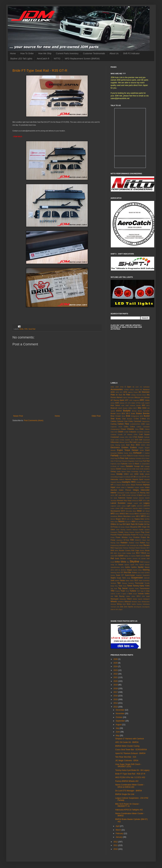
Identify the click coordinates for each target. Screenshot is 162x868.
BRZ (142, 416)
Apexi (122, 400)
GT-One (139, 477)
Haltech (122, 479)
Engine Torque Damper (128, 450)
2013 (116, 707)
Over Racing (121, 530)
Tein (119, 583)
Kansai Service (138, 498)
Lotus (112, 508)
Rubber (129, 553)
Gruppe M (121, 477)
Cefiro (126, 427)
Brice (123, 416)
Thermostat (139, 583)
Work (129, 604)
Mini (127, 514)
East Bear (130, 445)
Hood (143, 482)
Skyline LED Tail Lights (21, 59)
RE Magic (140, 545)
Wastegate (115, 599)
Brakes (139, 413)
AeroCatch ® (43, 59)
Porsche (114, 535)
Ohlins (113, 524)
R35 (26, 329)
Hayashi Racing (116, 482)
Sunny (113, 575)
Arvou (113, 403)
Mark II (141, 508)
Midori (117, 514)
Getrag (113, 471)
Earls (123, 445)
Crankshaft (115, 437)
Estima (120, 453)
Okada (127, 527)
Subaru (135, 572)
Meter (139, 511)
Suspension (137, 578)
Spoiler (141, 567)
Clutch (121, 432)
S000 (112, 556)
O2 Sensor (140, 522)
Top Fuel (114, 588)
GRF (131, 474)
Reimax (126, 548)
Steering (146, 570)
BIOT (135, 408)
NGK (116, 522)
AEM (117, 392)
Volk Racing (119, 596)
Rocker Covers (125, 550)
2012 (116, 842)
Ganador (129, 466)
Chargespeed (115, 429)
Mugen (118, 519)
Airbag (133, 395)
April (118, 826)
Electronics (115, 448)
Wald (148, 596)
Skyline (134, 561)
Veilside (141, 594)
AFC (121, 392)
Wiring (119, 604)
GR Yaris (146, 471)
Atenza (122, 403)
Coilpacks (132, 432)
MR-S (143, 516)
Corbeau (113, 434)
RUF (134, 553)
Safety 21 (127, 556)
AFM (125, 392)
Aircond (139, 395)
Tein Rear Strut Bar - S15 (126, 757)
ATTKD (138, 403)
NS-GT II (128, 522)
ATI (126, 403)
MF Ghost (146, 511)
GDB (134, 469)
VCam (135, 594)
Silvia (123, 562)
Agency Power (133, 392)
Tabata (122, 580)
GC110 (129, 469)
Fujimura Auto (115, 464)
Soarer (121, 565)
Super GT (120, 575)
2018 (116, 689)
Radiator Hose (134, 543)
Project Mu (145, 537)
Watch (129, 599)
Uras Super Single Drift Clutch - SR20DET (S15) (128, 765)
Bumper (130, 419)
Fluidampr (132, 458)
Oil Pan (147, 524)
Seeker (129, 558)
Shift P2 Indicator (131, 53)
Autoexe (132, 405)
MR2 (148, 516)
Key (125, 500)
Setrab (143, 558)
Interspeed (121, 493)
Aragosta (136, 400)
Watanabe (123, 599)
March (119, 830)
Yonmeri (113, 607)
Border (113, 413)
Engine (141, 448)
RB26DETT (123, 545)
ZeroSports (146, 607)
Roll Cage (135, 550)
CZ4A (117, 440)
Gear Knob (139, 469)
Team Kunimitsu (144, 581)
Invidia (127, 493)
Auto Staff (125, 405)
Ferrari (147, 456)
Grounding (114, 477)
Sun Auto (141, 573)
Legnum (113, 506)
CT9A (135, 437)
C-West (143, 419)
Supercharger (130, 575)
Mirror (137, 514)
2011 (116, 845)
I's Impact (118, 485)
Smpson (147, 562)
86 (133, 387)
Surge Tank (121, 578)
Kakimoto (122, 498)
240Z (112, 387)
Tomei (130, 586)
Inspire (137, 487)
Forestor (138, 458)
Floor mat (124, 458)
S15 (116, 556)
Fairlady (115, 455)
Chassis (131, 429)
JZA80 (128, 495)
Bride (22, 329)
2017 (116, 692)
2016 (116, 696)
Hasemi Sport (138, 479)
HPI (112, 485)
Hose (148, 482)
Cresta (122, 437)
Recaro (147, 545)
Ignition (128, 485)
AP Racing (115, 400)
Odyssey (147, 522)
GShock (128, 477)
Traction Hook (134, 588)
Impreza (146, 485)
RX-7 (138, 553)
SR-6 (112, 570)
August (119, 725)
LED (141, 503)
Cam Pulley (129, 421)
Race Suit (146, 540)
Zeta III (113, 609)
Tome (125, 586)
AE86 (113, 392)
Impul (113, 487)
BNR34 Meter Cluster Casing (127, 746)
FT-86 (116, 461)
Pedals (121, 532)
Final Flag (114, 458)
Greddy (119, 474)
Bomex (134, 411)
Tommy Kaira (138, 586)
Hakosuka (114, 479)
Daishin (128, 440)
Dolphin (140, 442)
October (119, 717)
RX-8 (144, 553)
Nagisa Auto (139, 519)
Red (112, 548)
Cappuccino (146, 421)
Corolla (120, 434)
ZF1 (117, 609)
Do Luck (133, 442)
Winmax (113, 604)
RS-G (120, 553)
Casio (148, 424)
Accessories (117, 389)
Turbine (133, 591)
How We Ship (45, 53)
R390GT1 (138, 540)
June (118, 732)
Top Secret (123, 588)
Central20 (146, 427)
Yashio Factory (137, 604)
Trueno (118, 591)
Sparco (127, 565)
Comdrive (140, 432)
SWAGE (147, 578)
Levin (119, 506)
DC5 (137, 440)
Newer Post (18, 416)
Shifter (117, 562)
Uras (148, 591)
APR (131, 400)
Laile (148, 501)
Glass (129, 471)
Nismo (121, 521)
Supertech (146, 575)
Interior (113, 493)
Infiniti (118, 487)
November (120, 714)
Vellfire (147, 594)
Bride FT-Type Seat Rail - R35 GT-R (40, 71)
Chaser (123, 429)
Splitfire (134, 567)
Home (13, 53)
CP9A (136, 434)
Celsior (139, 427)
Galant (123, 466)
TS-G (127, 591)
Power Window (122, 537)
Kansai (129, 498)
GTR (148, 477)
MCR (123, 511)
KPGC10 (135, 501)
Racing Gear (115, 543)
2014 (116, 703)
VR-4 (138, 596)
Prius (131, 537)
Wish (124, 604)
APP (127, 400)
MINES (122, 514)
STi (122, 572)
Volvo (133, 596)
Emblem (125, 448)
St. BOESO (122, 570)
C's (148, 419)
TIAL (116, 586)
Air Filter (127, 395)
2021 (116, 677)
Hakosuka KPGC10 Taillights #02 (129, 810)
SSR (116, 570)
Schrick (143, 556)
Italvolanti (133, 493)
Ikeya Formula (136, 485)
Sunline (147, 573)
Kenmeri (120, 500)
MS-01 (113, 519)
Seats (117, 558)
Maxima (147, 508)
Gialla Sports (121, 471)
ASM (117, 403)
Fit (119, 458)
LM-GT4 (146, 506)
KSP (141, 500)
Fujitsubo (124, 464)
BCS (148, 405)
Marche (135, 508)
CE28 (120, 427)
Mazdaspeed (115, 511)
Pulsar (113, 540)
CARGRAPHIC (135, 424)
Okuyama (133, 527)
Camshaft (137, 421)
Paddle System (144, 530)
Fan (121, 456)
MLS (148, 514)
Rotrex (142, 551)
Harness (128, 479)
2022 (116, 674)
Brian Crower (116, 416)
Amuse (147, 397)
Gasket (119, 469)
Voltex (128, 596)
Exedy (126, 453)
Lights (134, 506)
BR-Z (128, 413)
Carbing (114, 424)
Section (123, 558)
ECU (138, 445)
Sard (138, 556)
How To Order (27, 53)
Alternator (131, 397)
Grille (142, 474)
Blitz (140, 408)
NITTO (57, 59)
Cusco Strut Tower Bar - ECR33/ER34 (131, 750)
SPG (122, 567)
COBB (126, 432)
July (118, 728)
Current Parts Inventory (67, 53)
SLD (142, 562)
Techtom (113, 583)
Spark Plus (134, 565)
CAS (143, 424)
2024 (116, 667)
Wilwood (128, 602)
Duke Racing (115, 445)
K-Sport (140, 495)
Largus (130, 503)
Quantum (120, 540)
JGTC (113, 495)
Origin (144, 527)
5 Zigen (128, 387)
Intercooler (145, 490)
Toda (120, 586)
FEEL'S (130, 456)
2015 (116, 699)
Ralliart (143, 543)
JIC (116, 495)
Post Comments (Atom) (34, 420)
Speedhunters (115, 567)
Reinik (138, 548)
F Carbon (146, 453)
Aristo (147, 400)
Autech (147, 403)
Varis (130, 594)
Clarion (147, 429)
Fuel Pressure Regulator (126, 461)
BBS (144, 405)
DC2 (132, 440)
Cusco (141, 437)
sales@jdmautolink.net (120, 98)
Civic (142, 429)
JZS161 (134, 495)
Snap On (114, 565)
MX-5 (124, 519)
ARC (142, 400)
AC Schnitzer (145, 387)
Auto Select (115, 405)
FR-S (143, 458)
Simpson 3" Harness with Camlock (130, 739)
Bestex (125, 408)
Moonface (127, 516)
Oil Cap (119, 524)
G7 (118, 466)
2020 (116, 681)
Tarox (132, 581)
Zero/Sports (138, 607)
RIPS (117, 551)
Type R (143, 591)
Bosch (119, 414)
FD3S (124, 456)
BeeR (120, 408)
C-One (136, 419)
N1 (133, 519)
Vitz (112, 596)
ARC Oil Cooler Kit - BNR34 (127, 742)
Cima (137, 429)
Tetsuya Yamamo (128, 583)
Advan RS (138, 390)
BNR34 (119, 411)
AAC (137, 387)
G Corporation (145, 464)
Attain (133, 403)
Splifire (127, 567)
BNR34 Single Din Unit (125, 794)
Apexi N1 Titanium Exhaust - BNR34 (130, 753)
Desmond (146, 440)
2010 (116, 849)
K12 (148, 495)
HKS (133, 482)
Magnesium (128, 508)
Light (128, 506)
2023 (116, 670)
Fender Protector (139, 456)
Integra (136, 490)
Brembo (146, 413)
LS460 (117, 508)
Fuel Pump (139, 461)
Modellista (114, 516)
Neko (112, 522)
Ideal (123, 485)
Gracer (113, 474)
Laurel (136, 503)
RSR (124, 553)
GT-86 (133, 477)
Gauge (124, 469)
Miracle (132, 514)
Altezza (137, 397)
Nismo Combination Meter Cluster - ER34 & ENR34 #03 (130, 786)
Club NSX (114, 432)
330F (117, 387)
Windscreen (146, 602)
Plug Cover (145, 532)
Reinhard (132, 548)
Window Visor (136, 602)
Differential (115, 442)
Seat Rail (32, 329)
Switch (117, 581)
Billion (131, 408)
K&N (145, 495)
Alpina (125, 397)
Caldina (113, 421)
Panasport (114, 532)
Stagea (130, 570)
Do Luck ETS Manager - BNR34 (129, 791)
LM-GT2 (140, 506)
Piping (126, 532)
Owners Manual (132, 530)
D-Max (122, 440)
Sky (128, 562)
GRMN (147, 474)
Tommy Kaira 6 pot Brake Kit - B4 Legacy (132, 770)
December (120, 710)
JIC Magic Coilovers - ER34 (127, 761)
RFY (148, 548)
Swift (112, 580)
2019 (116, 685)
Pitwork (137, 532)
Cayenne (114, 427)
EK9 (148, 445)
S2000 (121, 556)
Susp (129, 578)
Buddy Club (121, 419)
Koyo (130, 500)
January (119, 837)
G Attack (136, 464)
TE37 (136, 580)
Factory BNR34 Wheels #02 (127, 781)
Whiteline (121, 602)
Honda (139, 482)
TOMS (147, 586)
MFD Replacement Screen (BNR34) (82, 59)
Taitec (127, 581)
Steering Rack (115, 573)
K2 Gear (114, 498)
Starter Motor (137, 570)
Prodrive (136, 537)
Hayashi (147, 479)
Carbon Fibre (123, 424)
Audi (143, 403)
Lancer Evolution (118, 503)
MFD (113, 514)
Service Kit (136, 558)
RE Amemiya (132, 545)
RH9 (112, 550)
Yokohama (146, 604)
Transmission (145, 588)
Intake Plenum (125, 490)
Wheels (114, 602)
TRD (113, 591)
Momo (120, 516)
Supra (113, 578)
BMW (144, 408)
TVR (138, 591)
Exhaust (138, 453)
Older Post (96, 416)
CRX (126, 437)
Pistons (132, 532)
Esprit (147, 450)
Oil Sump (121, 527)
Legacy (147, 503)
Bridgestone (135, 416)
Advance (146, 390)
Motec (133, 516)
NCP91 (147, 519)
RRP (115, 553)
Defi (141, 440)
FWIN (130, 464)
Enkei (142, 450)
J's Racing (141, 493)
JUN (124, 495)
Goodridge (135, 471)
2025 (116, 663)
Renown (143, 548)
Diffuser (122, 442)
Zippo (121, 609)
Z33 (118, 607)
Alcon (144, 395)
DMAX (127, 442)
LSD (122, 508)
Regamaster (118, 548)
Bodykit (127, 411)
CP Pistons (128, 434)
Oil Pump (114, 527)
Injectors (130, 487)
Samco (133, 556)
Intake (142, 487)
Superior (139, 575)
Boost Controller (144, 411)
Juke (120, 495)
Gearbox (147, 469)
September (121, 721)
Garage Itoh (139, 466)
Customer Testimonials (94, 53)
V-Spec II (124, 594)
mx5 (128, 519)
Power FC (135, 535)
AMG (142, 397)
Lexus (124, 506)
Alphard (119, 397)
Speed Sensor (144, 565)
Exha (131, 453)
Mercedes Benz (131, 511)
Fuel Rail (146, 461)
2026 (116, 659)
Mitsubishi (143, 514)
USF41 (113, 594)
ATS (129, 403)
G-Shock (113, 466)
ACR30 (126, 390)
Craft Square (144, 434)
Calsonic (120, 421)
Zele (122, 607)
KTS (144, 501)
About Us (114, 53)
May (118, 736)
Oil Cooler (139, 524)
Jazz (148, 493)
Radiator (124, 543)
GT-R (144, 477)
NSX (134, 522)
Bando (138, 405)
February (120, 833)
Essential (114, 453)
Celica (133, 427)
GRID (136, 474)
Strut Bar (127, 572)
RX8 (148, 553)
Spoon (147, 567)
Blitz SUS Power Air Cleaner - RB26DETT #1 (128, 805)
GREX (126, 474)
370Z (122, 387)
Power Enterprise (124, 535)
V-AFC (118, 594)
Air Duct (119, 395)
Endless (133, 448)
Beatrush (114, 408)
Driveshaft (146, 442)
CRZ (130, 437)
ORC (140, 527)
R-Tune (126, 540)
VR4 (143, 596)
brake (133, 413)
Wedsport (146, 599)
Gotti (141, 471)
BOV (123, 413)
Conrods (147, 432)
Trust (123, 591)
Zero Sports (129, 607)
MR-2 (138, 516)
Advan (132, 390)
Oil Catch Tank (129, 524)
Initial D (124, 487)
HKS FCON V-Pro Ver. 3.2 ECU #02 (130, 777)
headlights (126, 482)
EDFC (143, 445)
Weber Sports (137, 599)
